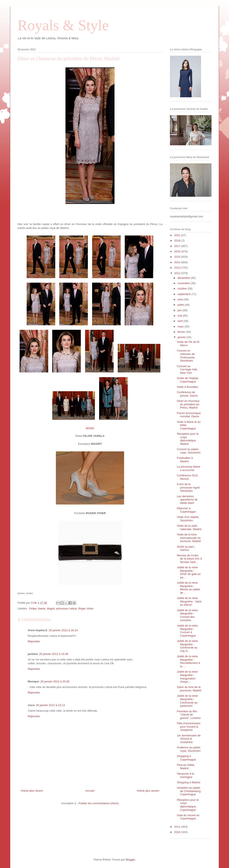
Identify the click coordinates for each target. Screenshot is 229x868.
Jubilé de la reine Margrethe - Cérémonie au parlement (187, 701)
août (181, 299)
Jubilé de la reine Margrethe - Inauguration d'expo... (187, 677)
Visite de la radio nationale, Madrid (189, 527)
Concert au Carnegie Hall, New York (187, 369)
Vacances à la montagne (185, 775)
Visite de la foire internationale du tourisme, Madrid (189, 538)
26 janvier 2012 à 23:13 (51, 705)
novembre (184, 283)
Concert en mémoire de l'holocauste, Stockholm (186, 356)
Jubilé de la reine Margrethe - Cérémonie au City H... (187, 646)
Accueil (90, 791)
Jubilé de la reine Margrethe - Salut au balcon (189, 601)
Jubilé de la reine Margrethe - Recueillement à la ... (188, 661)
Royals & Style (63, 25)
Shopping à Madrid (188, 782)
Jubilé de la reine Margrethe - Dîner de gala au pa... (189, 572)
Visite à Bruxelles (187, 387)
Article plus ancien (148, 791)
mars (181, 326)
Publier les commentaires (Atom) (99, 803)
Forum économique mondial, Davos (189, 415)
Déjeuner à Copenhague (186, 510)
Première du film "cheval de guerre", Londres (189, 715)
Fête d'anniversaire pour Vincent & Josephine (188, 727)
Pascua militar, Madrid (186, 767)
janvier (182, 337)
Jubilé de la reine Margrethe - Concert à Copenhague (187, 631)
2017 (178, 246)
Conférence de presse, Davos (187, 394)
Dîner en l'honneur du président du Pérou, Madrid (188, 404)
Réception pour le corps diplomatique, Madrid (188, 439)
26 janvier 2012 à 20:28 (55, 681)
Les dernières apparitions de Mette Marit (187, 500)
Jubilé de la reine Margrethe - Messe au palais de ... (188, 588)
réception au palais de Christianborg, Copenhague (189, 791)
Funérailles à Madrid (185, 460)
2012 (178, 273)
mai (180, 316)
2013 (178, 268)
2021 (178, 235)
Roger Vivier (86, 608)
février (182, 332)
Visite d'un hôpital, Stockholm (188, 519)
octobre (183, 289)
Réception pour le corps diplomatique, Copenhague (188, 805)
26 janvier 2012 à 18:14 (63, 630)
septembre (185, 294)
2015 (178, 257)
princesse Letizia (66, 608)
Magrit (51, 608)
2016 (178, 251)
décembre (184, 278)
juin (180, 310)
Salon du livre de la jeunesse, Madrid (189, 689)
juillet (181, 305)
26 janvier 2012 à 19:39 (54, 654)
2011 (178, 827)
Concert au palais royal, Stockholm (189, 451)
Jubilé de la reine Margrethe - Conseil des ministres (187, 615)
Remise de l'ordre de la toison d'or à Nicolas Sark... (189, 559)
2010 (178, 832)
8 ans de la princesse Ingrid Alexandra (188, 487)
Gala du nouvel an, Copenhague (188, 817)
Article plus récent (32, 791)
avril (180, 321)
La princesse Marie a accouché (188, 468)
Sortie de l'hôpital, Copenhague (188, 380)
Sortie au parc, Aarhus (186, 548)
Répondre (34, 641)
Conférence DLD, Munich (187, 477)
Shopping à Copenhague (186, 758)
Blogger (130, 860)
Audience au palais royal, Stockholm (189, 749)
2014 (178, 262)
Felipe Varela (37, 608)
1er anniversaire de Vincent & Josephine (189, 739)
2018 (178, 241)
